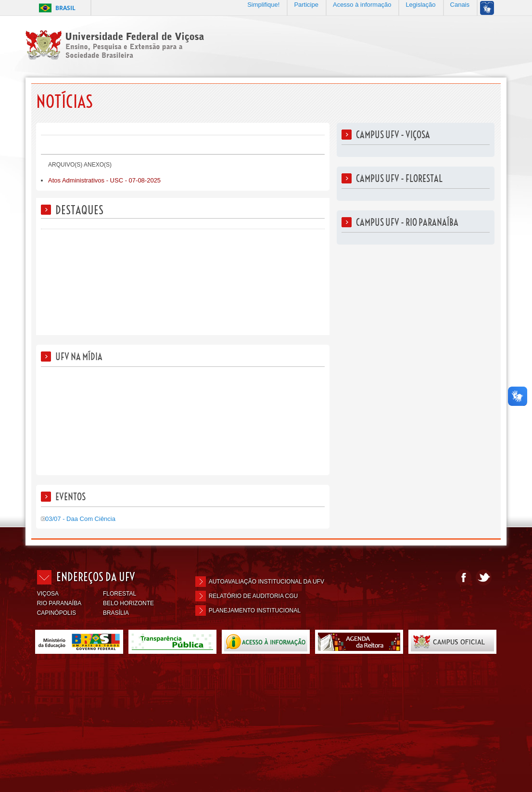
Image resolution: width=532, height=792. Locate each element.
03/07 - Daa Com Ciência (78, 519)
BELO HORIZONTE (128, 603)
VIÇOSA (48, 594)
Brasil (65, 8)
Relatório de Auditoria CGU (253, 596)
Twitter (484, 578)
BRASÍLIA (116, 613)
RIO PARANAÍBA (59, 603)
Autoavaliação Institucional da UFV (266, 582)
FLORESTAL (120, 594)
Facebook (463, 578)
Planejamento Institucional (255, 610)
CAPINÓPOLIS (57, 613)
